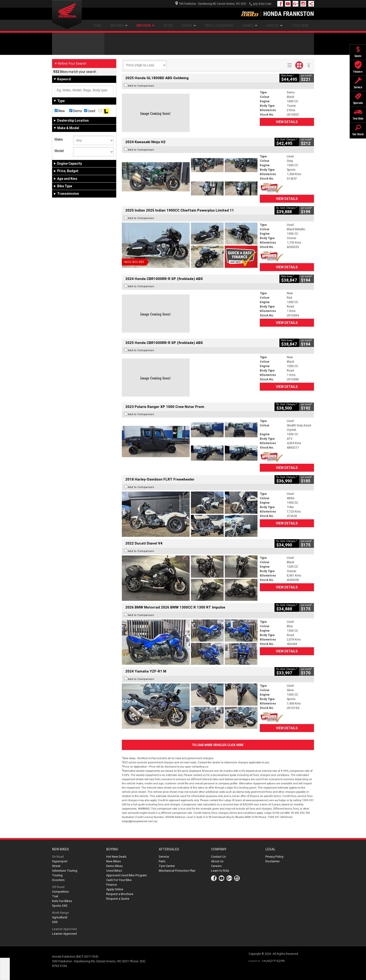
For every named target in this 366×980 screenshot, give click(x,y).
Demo (76, 111)
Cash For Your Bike (119, 880)
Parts (162, 861)
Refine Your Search (70, 64)
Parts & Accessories (219, 26)
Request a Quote (118, 899)
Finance (250, 26)
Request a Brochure (120, 894)
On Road (58, 857)
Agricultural (60, 917)
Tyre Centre (167, 866)
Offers (168, 26)
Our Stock (145, 26)
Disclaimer (273, 861)
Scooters (58, 880)
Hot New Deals (116, 857)
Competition (60, 892)
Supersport (60, 861)
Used (90, 111)
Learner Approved (64, 929)
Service (189, 26)
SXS (55, 922)
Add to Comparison (141, 86)
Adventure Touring (65, 871)
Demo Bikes (114, 866)
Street (56, 866)
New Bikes (119, 26)
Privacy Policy (274, 857)
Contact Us (218, 857)
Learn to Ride (220, 871)
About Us (274, 26)
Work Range (60, 913)
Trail (55, 896)
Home (98, 26)
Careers (216, 866)
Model (59, 151)
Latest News (300, 26)
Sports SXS (60, 906)
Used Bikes (114, 871)
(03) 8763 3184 (262, 4)
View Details (287, 122)
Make (59, 139)
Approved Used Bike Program (127, 875)
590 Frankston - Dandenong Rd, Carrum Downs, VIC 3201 (211, 4)
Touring (57, 875)
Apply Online (115, 889)
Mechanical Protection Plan (177, 871)
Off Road (58, 887)
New (60, 111)
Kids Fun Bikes (62, 901)
